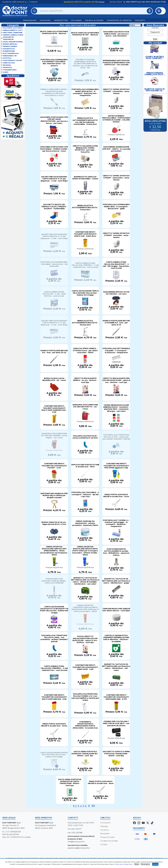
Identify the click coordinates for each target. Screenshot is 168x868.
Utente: (155, 28)
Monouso (8, 67)
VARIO (6, 72)
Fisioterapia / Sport (13, 60)
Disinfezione (9, 51)
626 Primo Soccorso (13, 28)
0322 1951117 (76, 829)
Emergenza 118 (10, 56)
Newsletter (61, 20)
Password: (155, 32)
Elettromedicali (11, 53)
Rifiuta (137, 864)
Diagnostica (9, 49)
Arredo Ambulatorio (13, 35)
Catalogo (45, 20)
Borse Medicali (10, 44)
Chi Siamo (76, 20)
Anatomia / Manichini (13, 33)
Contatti (140, 20)
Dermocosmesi (10, 46)
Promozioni (30, 20)
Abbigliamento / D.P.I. (13, 30)
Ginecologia (9, 63)
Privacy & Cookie (94, 20)
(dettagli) (101, 2)
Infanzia (7, 65)
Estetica (7, 58)
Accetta (155, 864)
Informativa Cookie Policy (124, 864)
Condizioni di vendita (119, 20)
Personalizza (145, 864)
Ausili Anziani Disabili (13, 42)
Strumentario (10, 70)
